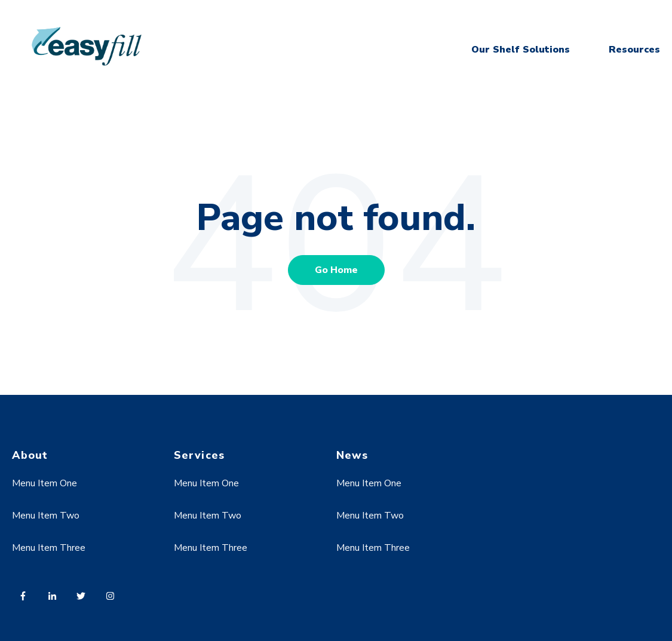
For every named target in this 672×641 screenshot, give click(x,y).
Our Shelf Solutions (521, 50)
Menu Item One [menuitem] (45, 483)
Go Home (336, 270)
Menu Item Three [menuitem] (49, 548)
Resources (634, 50)
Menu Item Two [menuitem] (46, 516)
